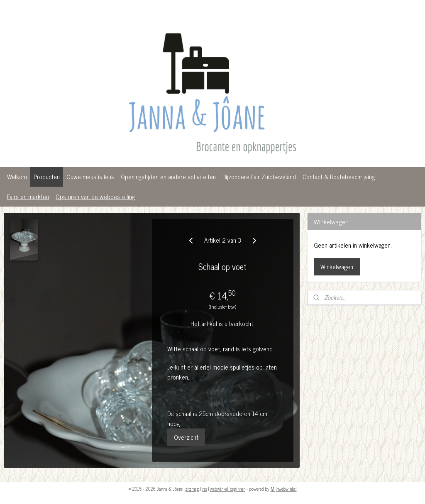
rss (205, 489)
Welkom (17, 177)
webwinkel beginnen (228, 489)
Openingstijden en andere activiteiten (168, 177)
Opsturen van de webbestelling (95, 196)
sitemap (192, 489)
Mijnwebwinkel (284, 489)
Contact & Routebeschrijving (339, 177)
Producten (47, 177)
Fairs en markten (28, 196)
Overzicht (186, 437)
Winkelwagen (337, 267)
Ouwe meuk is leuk (90, 177)
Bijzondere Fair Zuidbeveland (259, 177)
